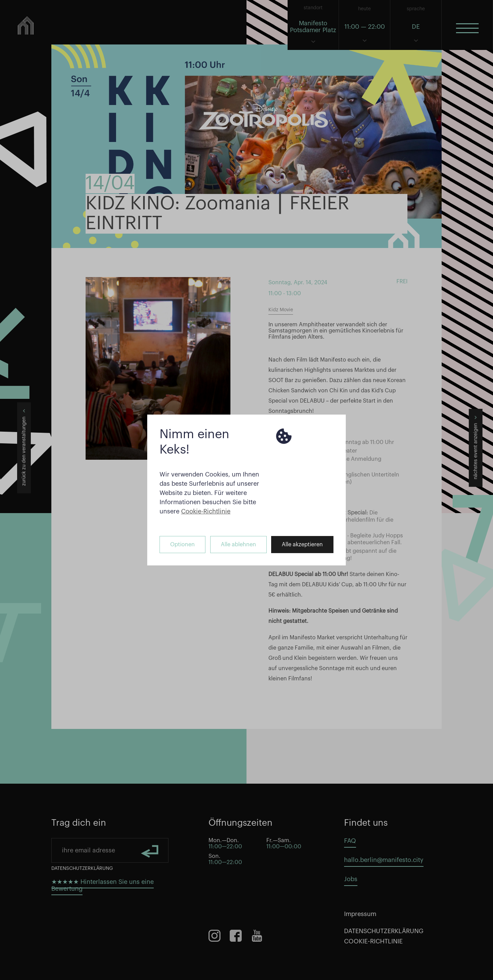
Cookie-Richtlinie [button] (206, 511)
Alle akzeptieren (302, 545)
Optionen (182, 545)
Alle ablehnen (238, 545)
